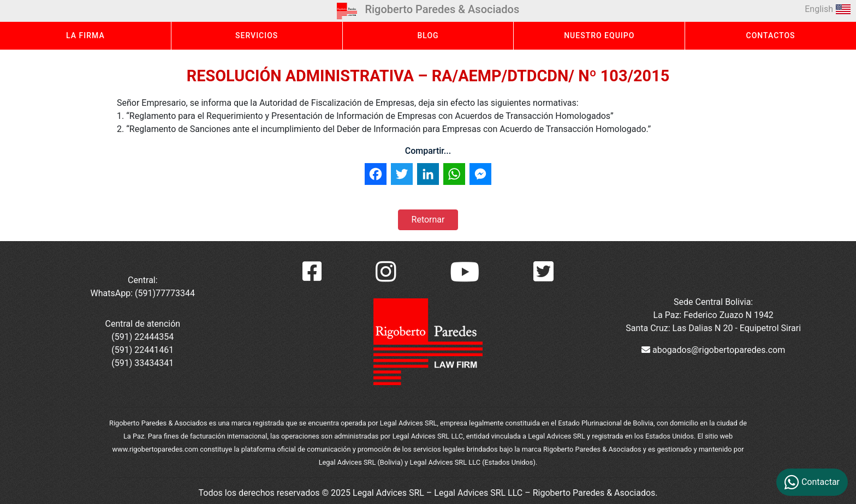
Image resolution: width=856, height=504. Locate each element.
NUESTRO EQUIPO (599, 35)
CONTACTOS (771, 35)
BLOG (428, 35)
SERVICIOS (257, 35)
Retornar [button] (428, 220)
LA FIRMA (85, 35)
